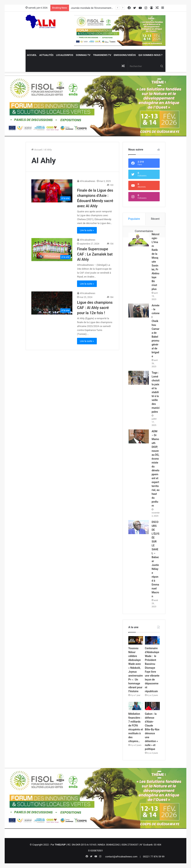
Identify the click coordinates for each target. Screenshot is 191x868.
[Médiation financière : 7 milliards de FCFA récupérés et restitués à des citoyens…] (136, 706)
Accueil (32, 55)
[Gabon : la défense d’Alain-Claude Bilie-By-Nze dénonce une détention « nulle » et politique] (152, 706)
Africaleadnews (88, 181)
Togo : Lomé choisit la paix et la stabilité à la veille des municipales (156, 392)
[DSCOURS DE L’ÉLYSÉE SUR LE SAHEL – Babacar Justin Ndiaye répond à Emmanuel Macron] (139, 527)
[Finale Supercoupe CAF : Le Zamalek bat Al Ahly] (52, 250)
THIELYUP (60, 845)
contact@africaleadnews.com (121, 857)
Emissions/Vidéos (125, 55)
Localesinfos (65, 55)
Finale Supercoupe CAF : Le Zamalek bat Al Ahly (95, 254)
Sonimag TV (83, 55)
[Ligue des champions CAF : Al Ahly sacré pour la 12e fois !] (52, 303)
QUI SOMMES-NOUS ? (150, 55)
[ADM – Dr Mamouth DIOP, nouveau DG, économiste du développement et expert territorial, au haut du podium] (139, 436)
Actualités (46, 55)
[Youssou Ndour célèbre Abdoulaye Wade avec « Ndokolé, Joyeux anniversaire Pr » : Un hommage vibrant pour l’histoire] (136, 640)
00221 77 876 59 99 (154, 857)
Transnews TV (102, 55)
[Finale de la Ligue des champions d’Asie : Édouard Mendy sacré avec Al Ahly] (52, 191)
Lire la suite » (87, 230)
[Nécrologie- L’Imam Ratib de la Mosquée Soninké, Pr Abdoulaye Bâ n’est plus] (139, 239)
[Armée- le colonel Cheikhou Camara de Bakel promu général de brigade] (139, 311)
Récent (155, 219)
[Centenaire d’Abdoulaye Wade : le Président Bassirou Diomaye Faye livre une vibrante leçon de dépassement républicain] (152, 640)
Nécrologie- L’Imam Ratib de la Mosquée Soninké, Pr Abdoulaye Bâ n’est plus (155, 262)
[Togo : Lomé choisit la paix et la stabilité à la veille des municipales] (139, 378)
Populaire (134, 219)
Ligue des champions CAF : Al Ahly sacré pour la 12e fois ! (95, 308)
